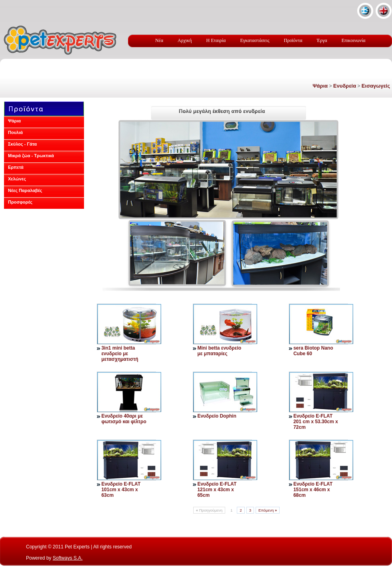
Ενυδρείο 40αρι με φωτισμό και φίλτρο (124, 419)
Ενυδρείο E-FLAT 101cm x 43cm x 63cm (121, 490)
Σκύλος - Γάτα (22, 144)
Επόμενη (268, 510)
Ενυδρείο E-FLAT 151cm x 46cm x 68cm (313, 490)
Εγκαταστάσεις (255, 40)
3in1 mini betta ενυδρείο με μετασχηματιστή (120, 354)
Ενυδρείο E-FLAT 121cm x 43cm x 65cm (217, 490)
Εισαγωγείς (376, 86)
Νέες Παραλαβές (25, 190)
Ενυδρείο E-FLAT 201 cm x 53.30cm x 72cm (315, 422)
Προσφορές (20, 202)
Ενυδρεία (345, 86)
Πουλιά (15, 132)
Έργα (322, 40)
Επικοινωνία (354, 40)
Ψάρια (320, 86)
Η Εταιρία (216, 40)
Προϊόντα (293, 40)
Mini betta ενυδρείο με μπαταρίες (219, 351)
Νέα (159, 40)
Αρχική (185, 40)
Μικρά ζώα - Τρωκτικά (31, 156)
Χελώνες (17, 179)
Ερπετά (16, 167)
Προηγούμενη (209, 510)
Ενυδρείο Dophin (217, 416)
